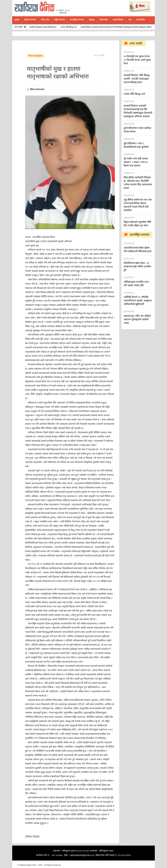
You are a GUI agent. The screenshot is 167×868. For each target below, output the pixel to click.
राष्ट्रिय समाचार (59, 20)
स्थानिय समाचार (30, 20)
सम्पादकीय (141, 20)
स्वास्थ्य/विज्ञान (118, 20)
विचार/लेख (104, 20)
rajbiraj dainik (36, 7)
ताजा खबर (20, 27)
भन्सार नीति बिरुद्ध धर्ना (69, 27)
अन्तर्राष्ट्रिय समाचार (77, 20)
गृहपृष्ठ (17, 20)
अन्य (130, 20)
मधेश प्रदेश (45, 20)
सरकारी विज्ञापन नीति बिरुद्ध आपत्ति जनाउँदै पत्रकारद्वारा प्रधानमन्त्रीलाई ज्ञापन (31, 27)
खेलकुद (92, 20)
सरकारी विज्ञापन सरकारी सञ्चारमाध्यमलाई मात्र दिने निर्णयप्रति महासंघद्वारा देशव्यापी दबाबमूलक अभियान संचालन (120, 27)
